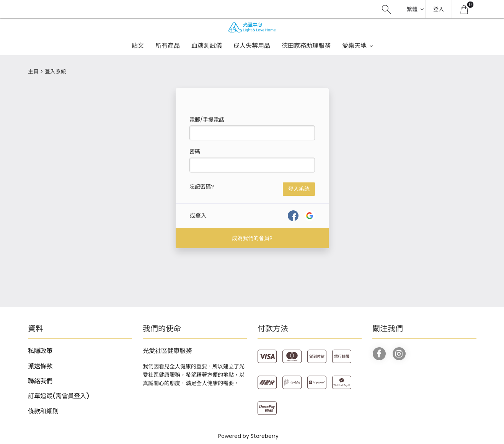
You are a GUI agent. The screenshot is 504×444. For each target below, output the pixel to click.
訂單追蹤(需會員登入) (59, 396)
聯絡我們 (40, 381)
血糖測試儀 (207, 46)
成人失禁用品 (252, 46)
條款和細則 (43, 411)
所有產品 (168, 46)
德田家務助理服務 (306, 46)
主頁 (33, 72)
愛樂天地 (354, 46)
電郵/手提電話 (207, 120)
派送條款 (40, 366)
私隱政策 (40, 351)
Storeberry (265, 436)
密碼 (195, 151)
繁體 (412, 9)
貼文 (138, 46)
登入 (439, 9)
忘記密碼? (202, 187)
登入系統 (299, 189)
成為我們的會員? (252, 238)
